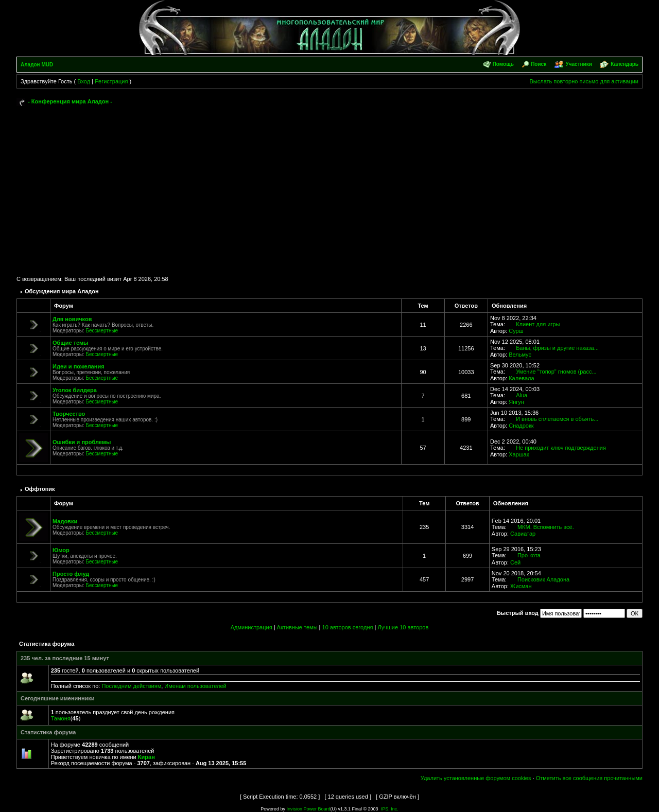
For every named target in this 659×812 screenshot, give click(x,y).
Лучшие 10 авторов (403, 627)
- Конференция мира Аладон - (70, 101)
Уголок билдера (75, 390)
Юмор (61, 550)
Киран (146, 757)
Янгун (516, 402)
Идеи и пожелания (79, 366)
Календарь (625, 64)
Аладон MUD (37, 65)
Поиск (539, 64)
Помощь (503, 64)
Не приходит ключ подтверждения (561, 448)
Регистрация (111, 81)
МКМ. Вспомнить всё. (546, 527)
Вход (84, 81)
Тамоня (61, 718)
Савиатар (523, 534)
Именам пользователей (195, 686)
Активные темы (297, 627)
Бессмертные (102, 331)
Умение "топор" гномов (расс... (556, 372)
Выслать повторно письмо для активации (584, 81)
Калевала (521, 378)
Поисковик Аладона (543, 579)
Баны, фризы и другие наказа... (557, 348)
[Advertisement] (329, 186)
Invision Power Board (308, 809)
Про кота (529, 555)
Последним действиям (131, 686)
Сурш (516, 331)
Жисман (521, 586)
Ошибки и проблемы (82, 442)
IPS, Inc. (390, 809)
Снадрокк (521, 426)
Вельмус (520, 355)
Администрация (252, 627)
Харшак (519, 454)
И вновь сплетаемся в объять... (557, 419)
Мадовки (65, 521)
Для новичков (72, 319)
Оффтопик (40, 489)
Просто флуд (71, 574)
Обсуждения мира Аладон (62, 291)
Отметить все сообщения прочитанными (589, 778)
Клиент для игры (538, 324)
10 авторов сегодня (348, 627)
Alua (522, 395)
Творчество (69, 414)
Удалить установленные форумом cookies (476, 778)
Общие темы (70, 343)
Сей (515, 562)
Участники (578, 64)
